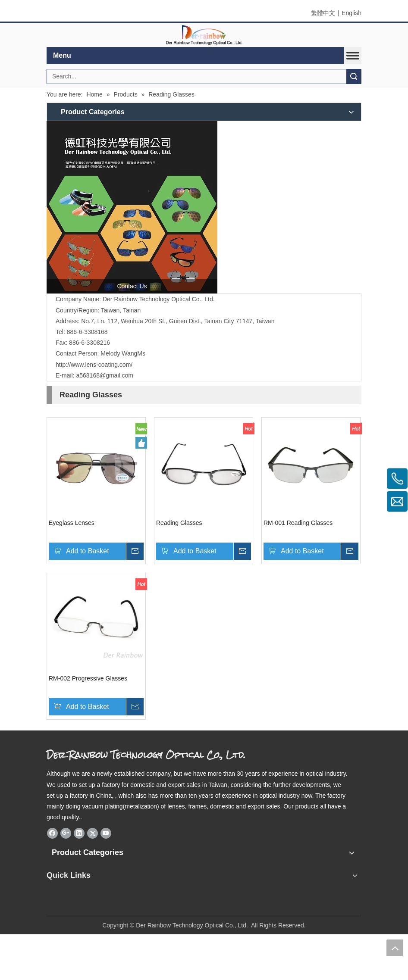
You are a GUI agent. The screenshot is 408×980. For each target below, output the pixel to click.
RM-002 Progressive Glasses (88, 678)
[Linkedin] (79, 833)
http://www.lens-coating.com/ (94, 365)
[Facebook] (52, 833)
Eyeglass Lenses (72, 523)
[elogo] (204, 35)
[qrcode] (204, 895)
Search (354, 76)
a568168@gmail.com (105, 375)
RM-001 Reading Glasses (298, 523)
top (395, 948)
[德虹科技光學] (132, 207)
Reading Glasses (179, 523)
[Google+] (66, 833)
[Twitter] (93, 833)
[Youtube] (106, 833)
